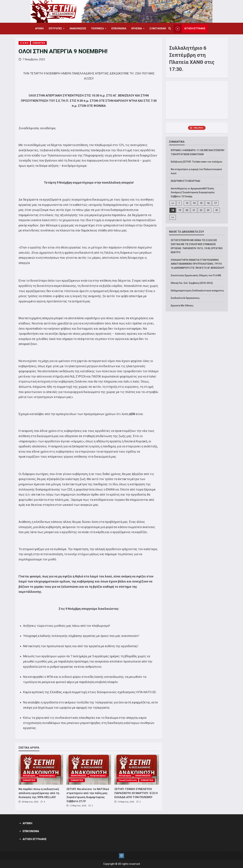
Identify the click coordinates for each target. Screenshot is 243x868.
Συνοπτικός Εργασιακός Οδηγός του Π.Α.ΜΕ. (196, 275)
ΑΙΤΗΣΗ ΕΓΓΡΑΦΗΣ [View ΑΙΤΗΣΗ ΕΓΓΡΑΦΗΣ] (189, 29)
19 (180, 210)
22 (201, 210)
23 (208, 210)
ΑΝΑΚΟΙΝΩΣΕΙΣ (78, 28)
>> (173, 217)
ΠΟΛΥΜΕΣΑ (98, 28)
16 (208, 203)
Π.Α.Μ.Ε (24, 43)
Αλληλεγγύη (29, 776)
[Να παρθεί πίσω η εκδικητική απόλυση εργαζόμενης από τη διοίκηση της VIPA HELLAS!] (41, 769)
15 (201, 203)
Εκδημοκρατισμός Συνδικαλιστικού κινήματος (197, 291)
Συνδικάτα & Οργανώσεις (185, 298)
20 (187, 210)
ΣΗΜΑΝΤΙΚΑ (39, 43)
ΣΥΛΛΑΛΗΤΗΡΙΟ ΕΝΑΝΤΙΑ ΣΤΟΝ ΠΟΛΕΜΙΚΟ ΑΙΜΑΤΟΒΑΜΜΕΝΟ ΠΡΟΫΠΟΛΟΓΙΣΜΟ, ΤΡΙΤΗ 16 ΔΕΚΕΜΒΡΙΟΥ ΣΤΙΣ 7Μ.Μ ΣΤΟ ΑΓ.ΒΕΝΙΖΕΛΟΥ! (198, 264)
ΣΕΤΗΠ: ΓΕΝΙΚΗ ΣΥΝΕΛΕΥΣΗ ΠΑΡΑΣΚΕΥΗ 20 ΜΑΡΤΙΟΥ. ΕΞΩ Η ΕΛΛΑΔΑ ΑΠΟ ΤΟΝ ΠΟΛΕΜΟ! (136, 793)
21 (194, 210)
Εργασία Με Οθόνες (182, 306)
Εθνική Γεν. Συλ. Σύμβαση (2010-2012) (192, 283)
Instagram (158, 28)
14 (194, 203)
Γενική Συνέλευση (128, 780)
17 (215, 203)
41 (217, 210)
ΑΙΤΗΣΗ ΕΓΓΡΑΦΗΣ (35, 839)
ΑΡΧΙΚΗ (39, 28)
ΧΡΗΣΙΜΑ (137, 28)
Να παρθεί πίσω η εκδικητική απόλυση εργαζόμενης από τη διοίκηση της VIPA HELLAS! (39, 793)
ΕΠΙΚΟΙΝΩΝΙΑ (119, 28)
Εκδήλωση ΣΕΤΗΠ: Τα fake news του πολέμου (197, 162)
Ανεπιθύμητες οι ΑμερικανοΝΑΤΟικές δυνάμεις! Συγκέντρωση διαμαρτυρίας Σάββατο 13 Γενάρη (193, 193)
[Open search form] (170, 29)
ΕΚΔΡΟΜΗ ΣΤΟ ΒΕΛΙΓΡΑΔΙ (185, 181)
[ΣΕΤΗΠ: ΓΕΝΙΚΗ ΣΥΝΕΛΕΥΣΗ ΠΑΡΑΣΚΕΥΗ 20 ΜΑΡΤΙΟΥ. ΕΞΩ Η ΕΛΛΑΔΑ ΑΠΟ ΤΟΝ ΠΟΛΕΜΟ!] (137, 769)
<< (173, 203)
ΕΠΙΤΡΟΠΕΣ (55, 28)
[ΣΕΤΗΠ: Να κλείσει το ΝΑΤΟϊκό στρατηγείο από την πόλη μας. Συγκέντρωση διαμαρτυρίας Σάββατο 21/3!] (89, 769)
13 (187, 203)
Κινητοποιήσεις (47, 776)
